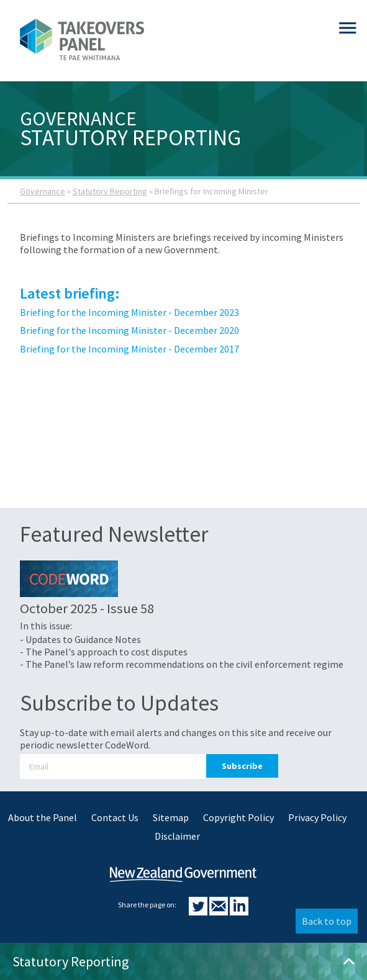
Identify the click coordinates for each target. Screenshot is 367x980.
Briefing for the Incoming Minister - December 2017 (129, 349)
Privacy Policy (317, 817)
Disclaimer (177, 836)
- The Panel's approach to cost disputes (104, 652)
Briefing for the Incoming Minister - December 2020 (129, 330)
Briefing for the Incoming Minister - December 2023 (129, 312)
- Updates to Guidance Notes (80, 639)
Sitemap (171, 817)
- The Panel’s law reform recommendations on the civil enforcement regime (182, 664)
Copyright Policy (238, 817)
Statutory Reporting (110, 191)
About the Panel (43, 817)
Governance (43, 191)
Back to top (327, 921)
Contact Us (115, 817)
